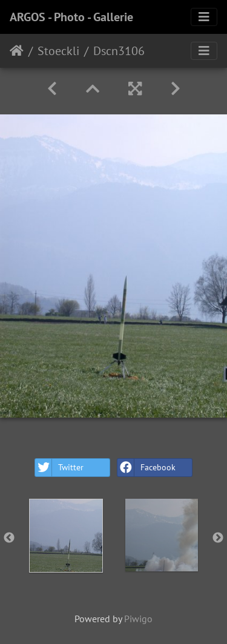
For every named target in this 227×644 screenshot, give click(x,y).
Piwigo (138, 619)
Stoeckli (58, 51)
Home (17, 51)
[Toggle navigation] (204, 17)
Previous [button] (9, 538)
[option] (66, 536)
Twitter (59, 468)
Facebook (146, 468)
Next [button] (218, 538)
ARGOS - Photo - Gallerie (71, 17)
